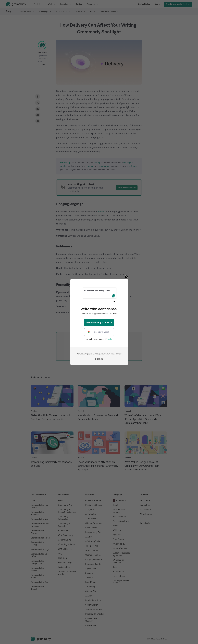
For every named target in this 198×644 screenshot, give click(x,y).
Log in (109, 339)
